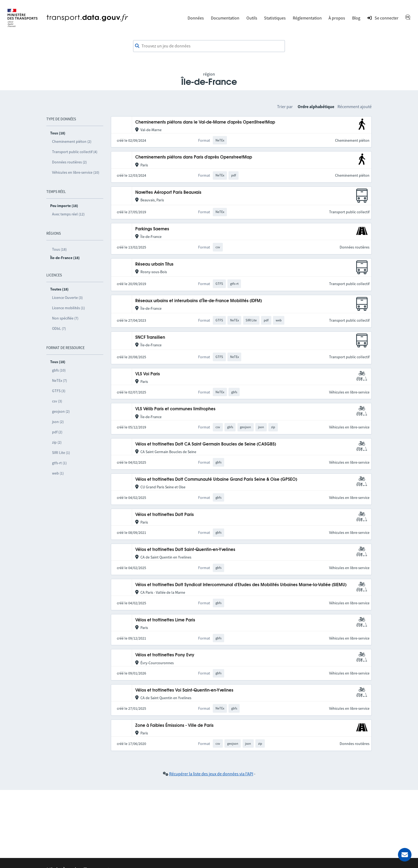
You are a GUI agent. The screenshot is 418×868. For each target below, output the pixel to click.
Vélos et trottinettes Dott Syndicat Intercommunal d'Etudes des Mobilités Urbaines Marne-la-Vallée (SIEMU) (241, 585)
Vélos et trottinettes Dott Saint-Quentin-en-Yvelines (185, 550)
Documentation (225, 18)
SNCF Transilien (150, 338)
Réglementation (307, 18)
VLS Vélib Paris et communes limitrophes (175, 409)
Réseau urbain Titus (154, 264)
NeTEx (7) (60, 380)
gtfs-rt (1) (59, 463)
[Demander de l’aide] (405, 855)
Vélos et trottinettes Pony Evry (165, 655)
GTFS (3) (59, 391)
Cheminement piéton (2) (72, 141)
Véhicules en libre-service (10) (76, 172)
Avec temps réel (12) (68, 214)
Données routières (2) (69, 162)
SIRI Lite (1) (61, 453)
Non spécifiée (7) (65, 318)
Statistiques (275, 18)
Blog (356, 18)
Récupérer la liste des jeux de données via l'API (211, 774)
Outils (252, 18)
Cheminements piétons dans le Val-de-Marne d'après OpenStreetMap (205, 122)
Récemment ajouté (355, 107)
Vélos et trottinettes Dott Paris (165, 515)
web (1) (58, 473)
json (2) (58, 422)
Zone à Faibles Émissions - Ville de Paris (174, 726)
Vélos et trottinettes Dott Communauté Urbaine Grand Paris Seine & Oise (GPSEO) (216, 480)
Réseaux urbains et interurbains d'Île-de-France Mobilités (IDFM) (199, 301)
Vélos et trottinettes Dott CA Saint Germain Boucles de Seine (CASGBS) (206, 444)
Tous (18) (59, 249)
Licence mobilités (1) (68, 308)
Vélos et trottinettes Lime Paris (165, 620)
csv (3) (57, 401)
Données (196, 18)
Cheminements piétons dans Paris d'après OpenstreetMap (194, 157)
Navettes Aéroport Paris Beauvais (168, 193)
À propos (337, 18)
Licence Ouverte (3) (67, 298)
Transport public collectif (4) (75, 152)
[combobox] (209, 46)
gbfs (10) (59, 370)
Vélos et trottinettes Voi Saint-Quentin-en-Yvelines (184, 690)
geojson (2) (61, 411)
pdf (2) (57, 432)
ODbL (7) (59, 328)
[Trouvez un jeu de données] (209, 46)
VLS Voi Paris (148, 374)
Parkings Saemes (152, 229)
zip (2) (57, 442)
